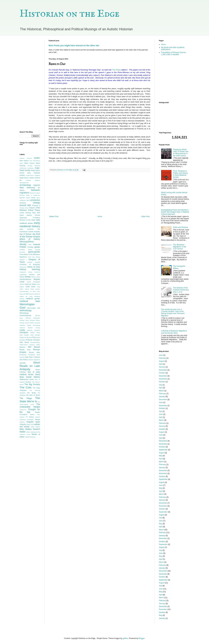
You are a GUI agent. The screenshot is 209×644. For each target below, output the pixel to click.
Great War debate (34, 257)
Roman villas (34, 352)
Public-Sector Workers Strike (30, 345)
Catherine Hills (24, 200)
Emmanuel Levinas (26, 232)
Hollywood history (26, 272)
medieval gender (33, 299)
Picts (34, 337)
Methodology (26, 310)
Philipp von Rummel (26, 337)
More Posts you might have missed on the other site (74, 46)
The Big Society (32, 384)
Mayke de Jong (26, 296)
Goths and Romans (180, 227)
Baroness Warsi (35, 193)
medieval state (30, 301)
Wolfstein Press (25, 434)
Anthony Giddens (33, 180)
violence (22, 422)
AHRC (37, 158)
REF (30, 347)
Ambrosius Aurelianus (27, 168)
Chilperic (32, 208)
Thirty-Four (23, 410)
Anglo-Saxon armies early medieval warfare (30, 173)
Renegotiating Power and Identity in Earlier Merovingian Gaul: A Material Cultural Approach (175, 212)
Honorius (37, 272)
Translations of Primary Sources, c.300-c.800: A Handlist (174, 53)
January (162, 367)
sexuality (23, 363)
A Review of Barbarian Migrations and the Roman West (174, 332)
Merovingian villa (34, 308)
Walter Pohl (30, 424)
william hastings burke (33, 432)
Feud (30, 245)
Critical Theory (34, 210)
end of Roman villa (27, 234)
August (162, 361)
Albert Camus (29, 163)
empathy (37, 232)
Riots (29, 350)
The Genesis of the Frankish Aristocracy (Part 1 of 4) (181, 290)
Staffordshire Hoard (27, 379)
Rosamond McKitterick (27, 355)
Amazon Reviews (34, 166)
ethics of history (30, 239)
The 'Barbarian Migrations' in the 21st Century (180, 247)
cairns (38, 198)
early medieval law (30, 229)
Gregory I (23, 260)
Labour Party (29, 289)
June (161, 355)
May (161, 456)
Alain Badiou (24, 161)
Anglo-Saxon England (33, 175)
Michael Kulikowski (33, 318)
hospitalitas (23, 275)
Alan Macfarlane (35, 161)
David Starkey (26, 215)
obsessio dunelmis (33, 330)
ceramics (23, 203)
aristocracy (31, 188)
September (163, 450)
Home (100, 216)
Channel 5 (36, 205)
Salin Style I (29, 357)
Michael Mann (24, 320)
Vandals (37, 417)
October (162, 373)
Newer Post (54, 216)
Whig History (35, 427)
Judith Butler (30, 287)
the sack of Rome (33, 395)
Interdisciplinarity (25, 279)
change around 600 (30, 204)
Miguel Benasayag (34, 325)
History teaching (30, 269)
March (161, 391)
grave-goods (34, 252)
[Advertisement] (99, 194)
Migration (22, 325)
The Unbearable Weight (30, 406)
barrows (22, 195)
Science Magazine (34, 360)
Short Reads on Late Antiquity (30, 366)
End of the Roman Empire (30, 235)
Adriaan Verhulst (26, 158)
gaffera (125, 638)
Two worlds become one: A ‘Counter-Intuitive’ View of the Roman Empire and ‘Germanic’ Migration (173, 313)
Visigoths (23, 424)
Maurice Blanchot (34, 294)
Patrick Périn (35, 333)
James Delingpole (33, 282)
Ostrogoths (24, 332)
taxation (28, 382)
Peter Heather (24, 335)
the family (32, 393)
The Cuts (26, 387)
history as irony (34, 267)
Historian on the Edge (70, 14)
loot (27, 294)
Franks (23, 247)
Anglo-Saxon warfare (27, 178)
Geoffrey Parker (26, 250)
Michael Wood (24, 323)
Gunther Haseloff (34, 262)
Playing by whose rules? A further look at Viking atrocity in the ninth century (181, 153)
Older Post (145, 216)
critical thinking (25, 213)
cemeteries (35, 200)
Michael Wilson (35, 320)
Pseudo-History (35, 342)
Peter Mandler (35, 335)
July (160, 385)
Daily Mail (36, 213)
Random (23, 347)
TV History (30, 417)
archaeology (25, 185)
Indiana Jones (35, 277)
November (163, 370)
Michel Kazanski (35, 323)
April (161, 364)
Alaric (21, 163)
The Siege (26, 398)
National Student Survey (30, 328)
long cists (23, 294)
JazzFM (22, 284)
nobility (22, 330)
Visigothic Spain (33, 422)
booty (33, 198)
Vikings (37, 419)
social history (33, 377)
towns (32, 414)
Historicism (23, 267)
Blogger (142, 638)
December (163, 376)
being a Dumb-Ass (33, 195)
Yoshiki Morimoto (30, 437)
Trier (39, 415)
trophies (22, 417)
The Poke (116, 70)
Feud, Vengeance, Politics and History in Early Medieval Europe (180, 174)
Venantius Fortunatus (27, 419)
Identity (28, 277)
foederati (37, 244)
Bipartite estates (25, 198)
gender (37, 247)
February (162, 358)
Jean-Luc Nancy (31, 284)
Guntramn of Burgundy (30, 264)
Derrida (37, 215)
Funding (30, 247)
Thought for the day (30, 411)
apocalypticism (24, 183)
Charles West (24, 208)
